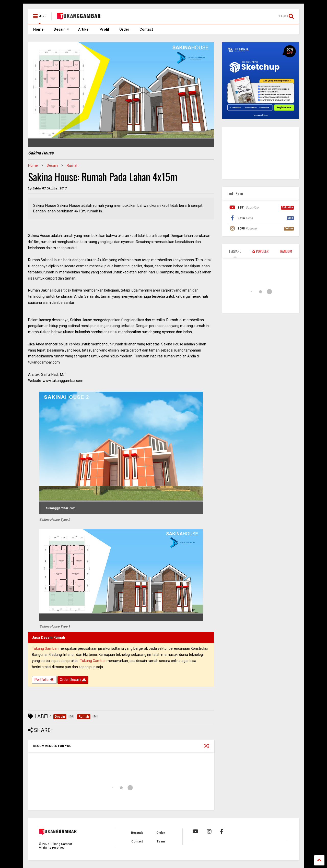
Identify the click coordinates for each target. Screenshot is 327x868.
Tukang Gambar (45, 648)
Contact (146, 29)
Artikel (84, 29)
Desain (61, 29)
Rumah (73, 165)
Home (38, 29)
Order (124, 29)
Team (161, 841)
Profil (104, 29)
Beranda (137, 833)
